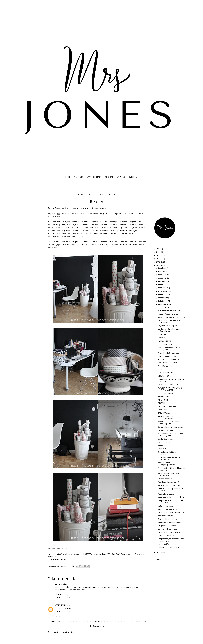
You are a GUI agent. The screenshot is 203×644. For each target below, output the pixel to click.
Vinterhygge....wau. (165, 506)
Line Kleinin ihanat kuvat (167, 363)
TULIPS (161, 369)
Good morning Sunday (167, 356)
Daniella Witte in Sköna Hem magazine (169, 349)
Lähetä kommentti (59, 617)
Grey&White (163, 338)
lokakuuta (162, 275)
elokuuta (162, 281)
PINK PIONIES (163, 400)
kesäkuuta (163, 288)
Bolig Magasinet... (165, 366)
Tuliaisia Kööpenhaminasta (169, 314)
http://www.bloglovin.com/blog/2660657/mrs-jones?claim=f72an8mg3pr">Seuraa (92, 554)
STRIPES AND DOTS (165, 373)
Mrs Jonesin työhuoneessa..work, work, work (171, 540)
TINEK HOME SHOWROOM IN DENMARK (169, 321)
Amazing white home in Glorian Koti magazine (170, 435)
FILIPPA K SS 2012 (165, 341)
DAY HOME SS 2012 (166, 393)
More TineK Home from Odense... (171, 317)
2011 (159, 552)
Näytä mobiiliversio (98, 626)
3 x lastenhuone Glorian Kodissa (171, 427)
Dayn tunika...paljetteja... (168, 519)
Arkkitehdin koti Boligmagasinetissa (167, 464)
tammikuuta (163, 304)
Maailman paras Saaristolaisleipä (171, 497)
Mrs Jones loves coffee (167, 526)
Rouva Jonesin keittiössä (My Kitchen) (169, 453)
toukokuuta (163, 291)
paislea (57, 584)
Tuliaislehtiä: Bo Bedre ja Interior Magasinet (171, 380)
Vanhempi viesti (141, 622)
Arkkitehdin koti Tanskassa (168, 353)
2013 (159, 262)
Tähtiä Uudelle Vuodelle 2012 (170, 547)
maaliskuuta (163, 298)
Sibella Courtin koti (165, 439)
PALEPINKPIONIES (165, 344)
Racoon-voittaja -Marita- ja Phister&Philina (168, 474)
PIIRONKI (161, 403)
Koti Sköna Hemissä (166, 516)
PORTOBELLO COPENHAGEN (169, 311)
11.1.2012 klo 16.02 (62, 598)
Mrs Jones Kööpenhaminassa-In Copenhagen (170, 330)
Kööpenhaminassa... (166, 494)
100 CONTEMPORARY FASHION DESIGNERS (170, 458)
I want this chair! (164, 442)
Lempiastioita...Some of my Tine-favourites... (171, 502)
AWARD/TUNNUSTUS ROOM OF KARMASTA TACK (170, 389)
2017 (159, 249)
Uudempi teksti (55, 622)
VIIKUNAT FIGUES (165, 376)
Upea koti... (162, 449)
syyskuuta (162, 278)
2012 (159, 265)
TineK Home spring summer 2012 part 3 (171, 490)
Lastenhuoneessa (165, 479)
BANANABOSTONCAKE (167, 406)
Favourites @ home (166, 430)
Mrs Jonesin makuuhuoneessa (170, 522)
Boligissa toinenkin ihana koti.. (170, 359)
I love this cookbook (166, 536)
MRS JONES (78, 177)
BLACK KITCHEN (164, 307)
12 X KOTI (109, 177)
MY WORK (121, 177)
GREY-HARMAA (164, 413)
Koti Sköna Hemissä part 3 (168, 482)
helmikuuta (163, 301)
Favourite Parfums (165, 397)
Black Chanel (163, 334)
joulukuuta (163, 268)
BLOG (68, 177)
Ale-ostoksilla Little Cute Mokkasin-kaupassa (172, 469)
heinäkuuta (163, 285)
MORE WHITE (163, 410)
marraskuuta (164, 271)
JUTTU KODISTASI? (94, 177)
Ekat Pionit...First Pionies (167, 529)
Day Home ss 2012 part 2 (168, 326)
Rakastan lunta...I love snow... (169, 485)
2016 (159, 252)
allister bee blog (61, 594)
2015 (159, 255)
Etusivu (98, 622)
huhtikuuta (163, 294)
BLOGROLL (133, 177)
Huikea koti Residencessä (168, 544)
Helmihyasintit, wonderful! (168, 385)
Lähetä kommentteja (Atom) (64, 632)
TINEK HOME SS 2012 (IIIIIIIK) (169, 532)
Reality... (161, 445)
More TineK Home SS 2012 (168, 509)
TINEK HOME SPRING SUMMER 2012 (172, 512)
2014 (159, 259)
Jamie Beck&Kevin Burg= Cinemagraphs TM (168, 417)
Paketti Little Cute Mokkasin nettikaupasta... (169, 423)
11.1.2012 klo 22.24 (62, 612)
